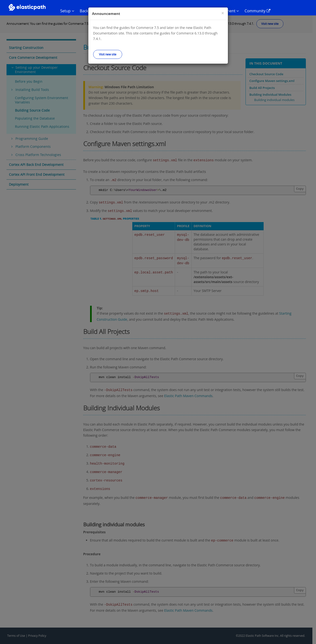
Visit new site (108, 54)
